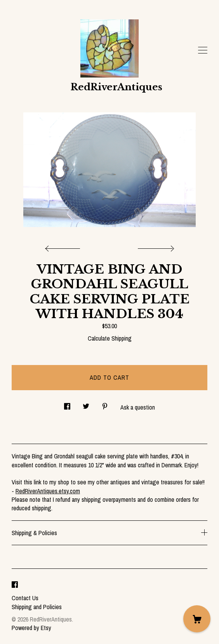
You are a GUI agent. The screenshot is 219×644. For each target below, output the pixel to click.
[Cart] (197, 619)
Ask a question (138, 407)
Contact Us (25, 598)
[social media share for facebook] (67, 404)
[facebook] (15, 585)
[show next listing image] (155, 246)
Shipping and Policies (37, 607)
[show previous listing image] (64, 246)
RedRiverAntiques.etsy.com (48, 491)
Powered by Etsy (31, 628)
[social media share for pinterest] (105, 404)
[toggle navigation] (203, 50)
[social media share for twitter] (86, 404)
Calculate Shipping (110, 338)
